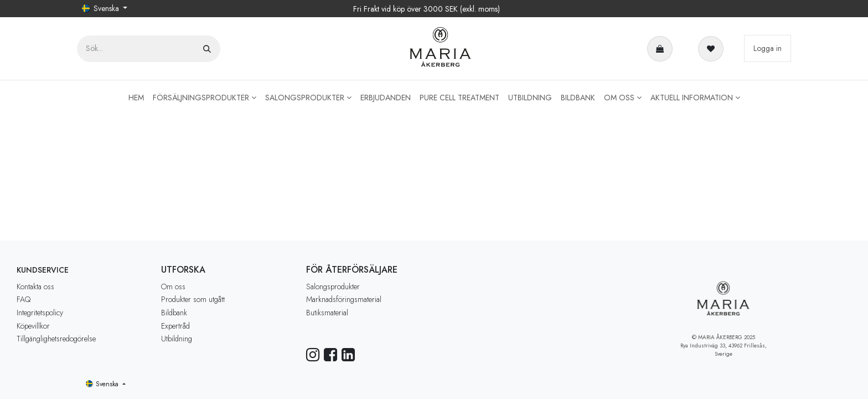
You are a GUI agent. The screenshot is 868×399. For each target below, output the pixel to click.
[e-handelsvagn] (662, 49)
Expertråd (175, 326)
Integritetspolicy (40, 313)
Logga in (768, 48)
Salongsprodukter (333, 287)
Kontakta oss (35, 287)
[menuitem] (136, 98)
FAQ (24, 299)
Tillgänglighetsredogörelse (56, 339)
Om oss (173, 287)
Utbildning (177, 339)
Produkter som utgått (193, 299)
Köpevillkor (33, 326)
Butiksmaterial (327, 313)
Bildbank (174, 313)
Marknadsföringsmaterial (344, 299)
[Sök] (207, 49)
